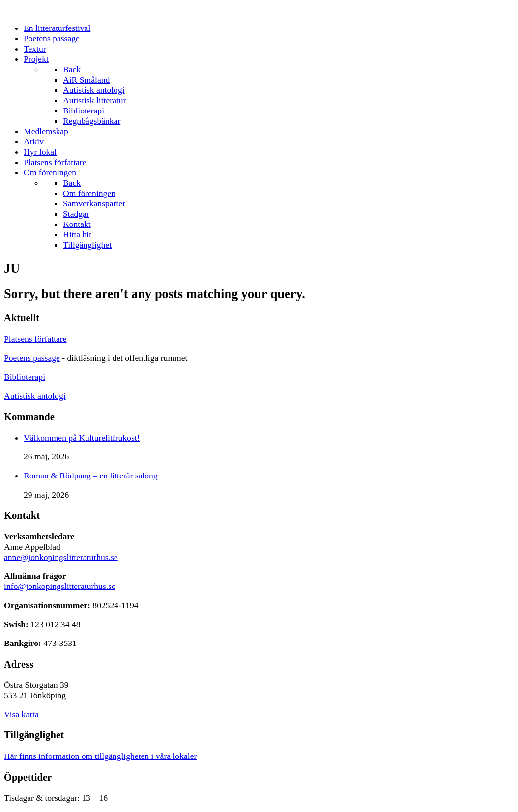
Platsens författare (35, 339)
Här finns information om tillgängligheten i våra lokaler (100, 756)
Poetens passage (32, 358)
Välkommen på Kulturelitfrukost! (82, 438)
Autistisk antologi (35, 396)
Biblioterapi (25, 377)
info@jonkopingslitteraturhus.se (60, 586)
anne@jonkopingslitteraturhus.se (61, 557)
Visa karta (21, 714)
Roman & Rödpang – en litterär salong (91, 476)
